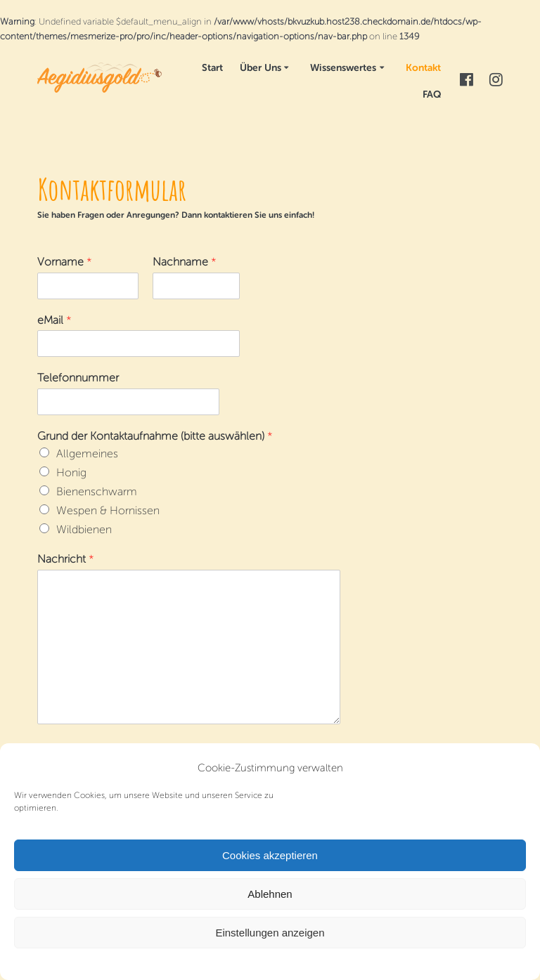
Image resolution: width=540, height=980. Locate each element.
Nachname (185, 262)
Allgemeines (87, 453)
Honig (71, 472)
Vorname (65, 262)
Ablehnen (270, 894)
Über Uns (261, 67)
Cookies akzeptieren (270, 855)
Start (212, 67)
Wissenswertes (343, 67)
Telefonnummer (78, 378)
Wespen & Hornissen (108, 510)
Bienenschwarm (97, 491)
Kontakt (423, 67)
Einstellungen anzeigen (270, 933)
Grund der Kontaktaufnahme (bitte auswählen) (155, 436)
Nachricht (66, 559)
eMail (54, 320)
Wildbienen (84, 529)
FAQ (432, 94)
